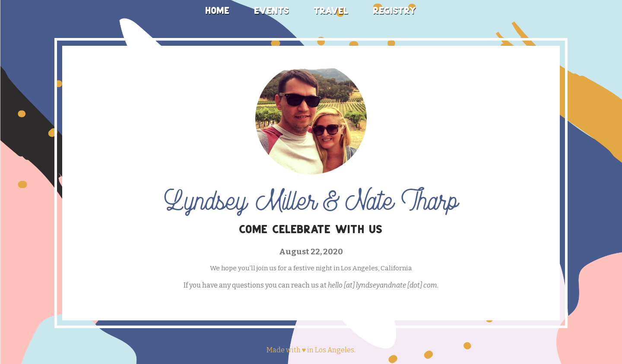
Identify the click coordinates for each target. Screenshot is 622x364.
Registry (395, 10)
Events (272, 10)
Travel (331, 10)
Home (218, 10)
